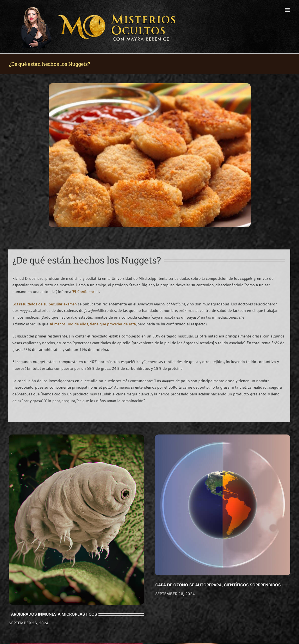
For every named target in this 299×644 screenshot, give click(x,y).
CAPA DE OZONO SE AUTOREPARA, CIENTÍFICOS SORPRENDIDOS (218, 585)
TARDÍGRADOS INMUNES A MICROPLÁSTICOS (53, 614)
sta (133, 324)
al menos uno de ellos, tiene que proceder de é (90, 324)
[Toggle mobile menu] (288, 10)
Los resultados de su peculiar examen (45, 304)
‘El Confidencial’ (86, 292)
